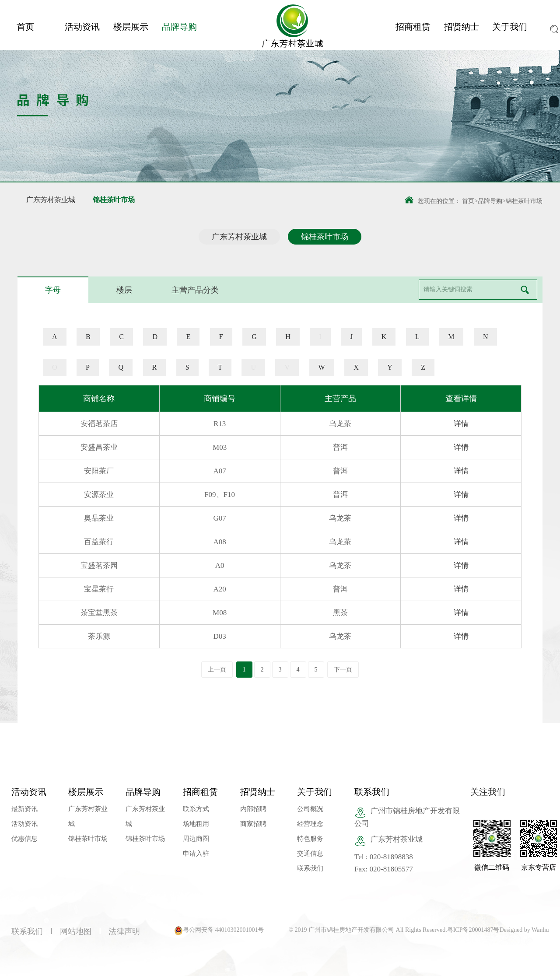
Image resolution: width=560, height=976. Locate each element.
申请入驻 (196, 854)
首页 (25, 27)
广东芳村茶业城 (51, 200)
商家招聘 (253, 824)
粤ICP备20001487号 (473, 930)
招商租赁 (413, 27)
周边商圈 (196, 839)
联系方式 (196, 809)
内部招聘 (253, 809)
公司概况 (310, 809)
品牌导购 (179, 27)
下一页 (343, 670)
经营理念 (310, 824)
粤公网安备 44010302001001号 (224, 930)
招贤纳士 (462, 27)
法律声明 (124, 931)
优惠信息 (24, 839)
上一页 (217, 670)
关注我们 (488, 792)
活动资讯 (82, 27)
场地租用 (196, 824)
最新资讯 (24, 809)
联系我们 (310, 868)
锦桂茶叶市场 (114, 200)
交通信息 (310, 854)
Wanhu (540, 930)
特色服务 (310, 839)
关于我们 (510, 27)
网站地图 (76, 931)
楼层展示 (131, 27)
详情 (461, 424)
